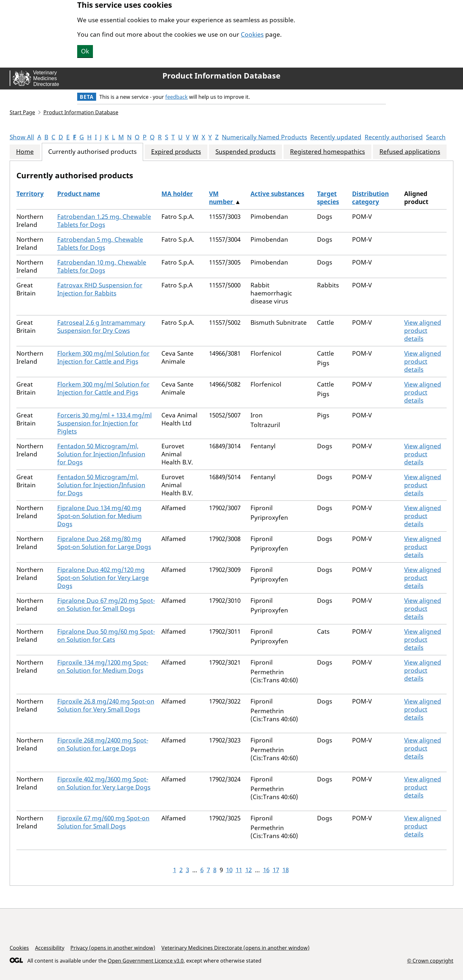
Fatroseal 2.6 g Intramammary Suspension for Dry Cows (101, 327)
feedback (177, 97)
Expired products (176, 152)
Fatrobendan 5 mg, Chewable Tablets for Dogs (100, 243)
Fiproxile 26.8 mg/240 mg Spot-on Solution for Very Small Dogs (106, 705)
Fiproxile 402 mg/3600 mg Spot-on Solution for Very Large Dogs (104, 783)
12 (249, 870)
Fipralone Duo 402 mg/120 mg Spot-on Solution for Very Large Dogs (103, 578)
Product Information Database (221, 76)
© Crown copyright (430, 961)
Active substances (277, 194)
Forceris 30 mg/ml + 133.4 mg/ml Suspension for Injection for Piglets (104, 423)
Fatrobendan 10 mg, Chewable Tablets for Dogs (102, 266)
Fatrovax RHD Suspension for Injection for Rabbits (100, 289)
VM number (222, 198)
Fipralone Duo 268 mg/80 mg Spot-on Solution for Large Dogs (104, 543)
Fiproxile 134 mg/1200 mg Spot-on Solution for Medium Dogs (103, 666)
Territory (30, 194)
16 (266, 870)
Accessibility (50, 948)
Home (25, 152)
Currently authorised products (92, 152)
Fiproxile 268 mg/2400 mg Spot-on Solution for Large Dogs (103, 744)
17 (276, 870)
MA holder (177, 194)
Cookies (252, 34)
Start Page (22, 112)
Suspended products (245, 152)
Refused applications (410, 152)
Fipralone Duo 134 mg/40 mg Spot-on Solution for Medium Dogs (100, 516)
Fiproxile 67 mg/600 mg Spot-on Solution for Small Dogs (103, 822)
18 (286, 870)
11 (239, 870)
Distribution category (370, 198)
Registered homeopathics (327, 152)
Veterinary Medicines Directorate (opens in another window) (236, 948)
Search (436, 137)
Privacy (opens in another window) (113, 948)
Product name (79, 194)
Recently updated (336, 137)
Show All (22, 137)
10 (229, 870)
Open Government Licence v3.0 (146, 961)
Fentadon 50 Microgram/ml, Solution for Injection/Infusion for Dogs (101, 454)
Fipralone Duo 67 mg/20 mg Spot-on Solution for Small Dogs (106, 605)
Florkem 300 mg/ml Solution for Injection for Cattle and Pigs (103, 357)
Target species (328, 198)
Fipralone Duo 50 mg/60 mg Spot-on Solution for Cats (106, 635)
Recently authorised (394, 137)
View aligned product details (423, 331)
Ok (85, 51)
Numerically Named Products (264, 137)
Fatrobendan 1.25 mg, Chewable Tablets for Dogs (104, 221)
